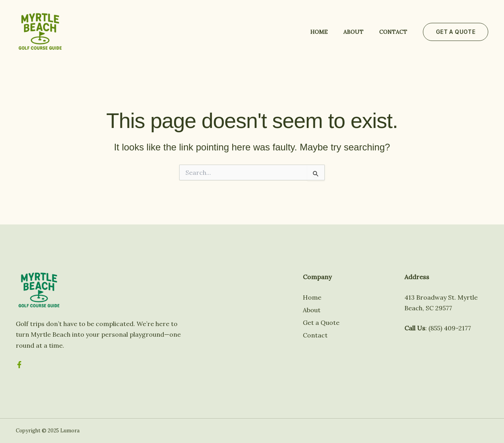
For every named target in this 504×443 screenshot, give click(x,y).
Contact (393, 32)
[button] (456, 32)
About (353, 32)
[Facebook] (19, 365)
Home (319, 32)
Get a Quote (321, 323)
